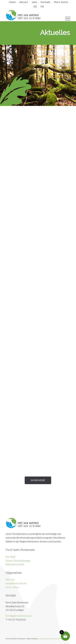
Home (12, 2)
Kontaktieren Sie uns (16, 583)
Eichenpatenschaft (15, 564)
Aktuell (24, 2)
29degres (42, 639)
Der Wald (10, 557)
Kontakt (46, 2)
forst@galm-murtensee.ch (19, 616)
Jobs (34, 2)
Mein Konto (61, 2)
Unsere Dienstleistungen (18, 561)
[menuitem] (12, 2)
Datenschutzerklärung (55, 639)
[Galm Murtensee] (31, 15)
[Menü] (66, 15)
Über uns (10, 580)
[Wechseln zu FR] (42, 7)
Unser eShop (12, 587)
